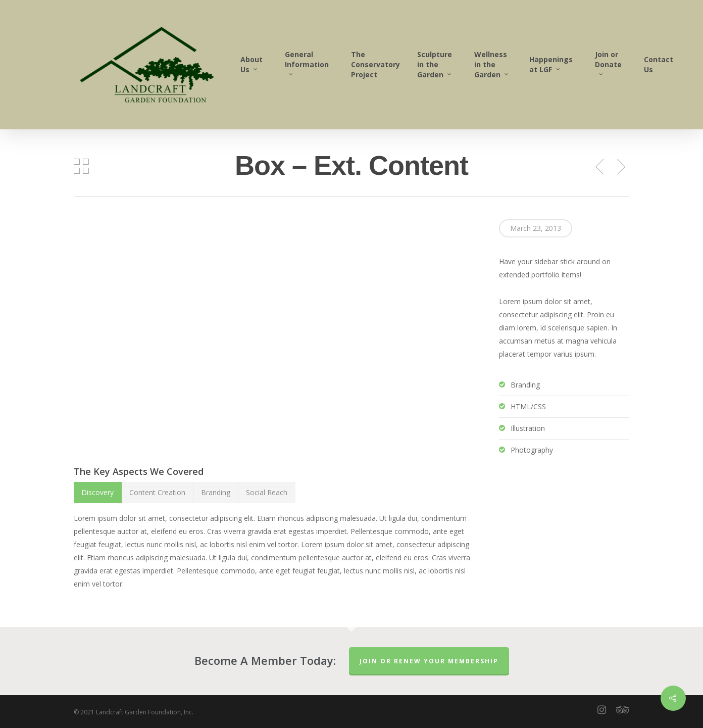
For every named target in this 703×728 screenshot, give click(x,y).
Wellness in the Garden (492, 64)
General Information (307, 62)
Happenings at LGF (551, 64)
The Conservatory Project (375, 64)
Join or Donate (608, 62)
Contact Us (659, 64)
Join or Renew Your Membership (429, 661)
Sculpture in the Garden (435, 64)
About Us (252, 64)
